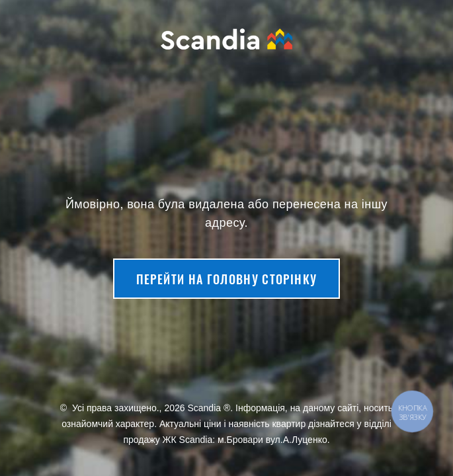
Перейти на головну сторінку (226, 279)
